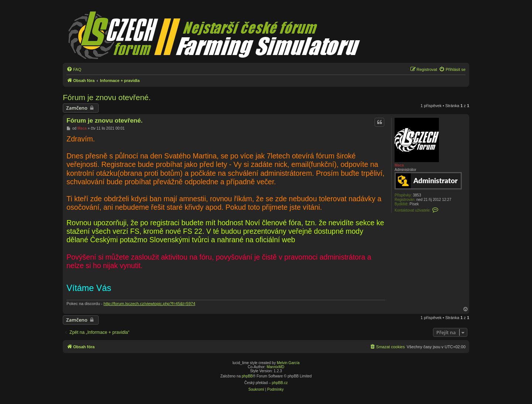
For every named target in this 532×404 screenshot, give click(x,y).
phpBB (247, 376)
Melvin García (288, 363)
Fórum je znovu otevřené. (107, 97)
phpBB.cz (280, 383)
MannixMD (276, 367)
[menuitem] (74, 69)
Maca (399, 165)
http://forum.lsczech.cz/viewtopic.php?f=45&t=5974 (149, 304)
